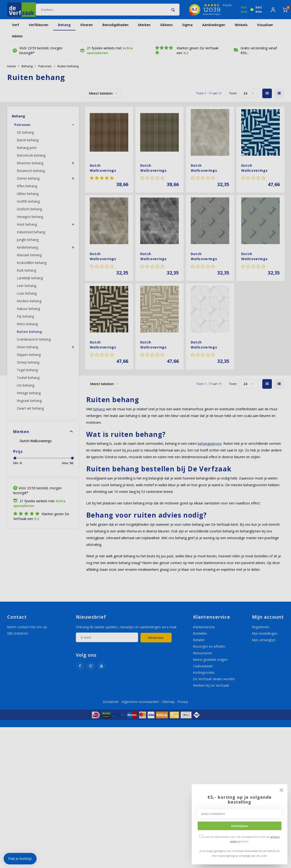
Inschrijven (240, 826)
